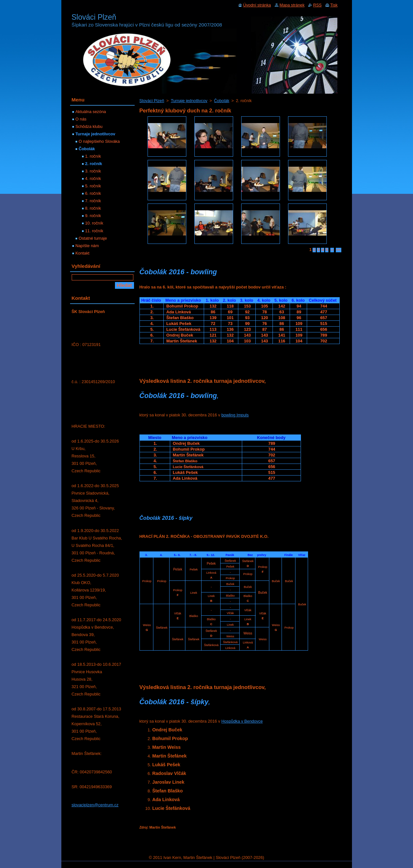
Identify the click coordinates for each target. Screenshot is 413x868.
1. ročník (93, 156)
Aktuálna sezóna (91, 112)
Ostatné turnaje (93, 238)
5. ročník (93, 186)
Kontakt (83, 253)
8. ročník (93, 208)
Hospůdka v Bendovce (242, 721)
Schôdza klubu (89, 126)
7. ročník (93, 201)
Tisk (334, 5)
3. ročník (93, 171)
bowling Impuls (235, 415)
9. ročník (93, 216)
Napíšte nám (87, 246)
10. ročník (94, 223)
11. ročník (94, 231)
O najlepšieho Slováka (99, 141)
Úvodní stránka (257, 5)
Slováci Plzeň (152, 101)
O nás (81, 119)
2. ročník (94, 164)
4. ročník (93, 178)
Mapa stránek (292, 5)
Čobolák (222, 101)
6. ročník (93, 193)
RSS (317, 5)
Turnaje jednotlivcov (189, 101)
